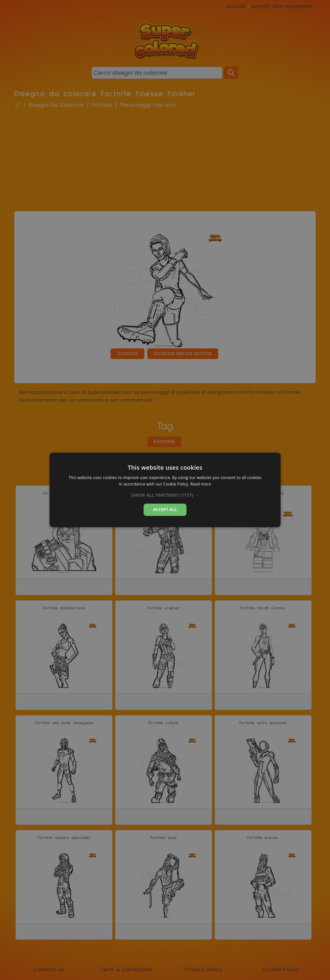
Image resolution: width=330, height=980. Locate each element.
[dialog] (165, 490)
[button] (165, 495)
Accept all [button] (165, 510)
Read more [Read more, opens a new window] (201, 484)
